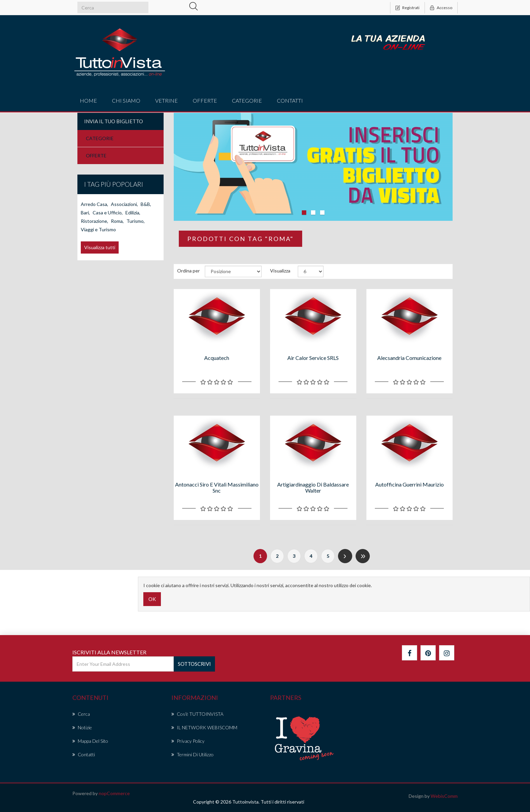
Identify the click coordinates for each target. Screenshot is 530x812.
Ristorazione (94, 282)
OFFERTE (96, 155)
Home (88, 100)
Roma (117, 282)
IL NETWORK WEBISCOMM (204, 727)
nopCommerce (114, 793)
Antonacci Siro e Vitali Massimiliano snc (217, 487)
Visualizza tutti (100, 308)
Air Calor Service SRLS (313, 358)
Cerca (81, 714)
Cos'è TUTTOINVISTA (197, 714)
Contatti (290, 100)
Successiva (345, 556)
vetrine (166, 100)
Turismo (136, 282)
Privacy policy (188, 741)
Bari (85, 273)
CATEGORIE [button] (247, 100)
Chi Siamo (126, 100)
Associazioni (124, 265)
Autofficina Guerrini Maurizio (409, 484)
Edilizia (133, 273)
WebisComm (444, 796)
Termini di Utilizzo (192, 754)
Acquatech (217, 358)
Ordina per (188, 271)
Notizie (82, 727)
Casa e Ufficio (108, 273)
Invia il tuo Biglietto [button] (114, 121)
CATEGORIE (100, 138)
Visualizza (280, 271)
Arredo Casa (94, 265)
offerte (205, 100)
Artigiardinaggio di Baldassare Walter (313, 487)
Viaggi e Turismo (98, 290)
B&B (146, 265)
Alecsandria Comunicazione (409, 358)
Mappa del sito (90, 741)
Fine (363, 556)
